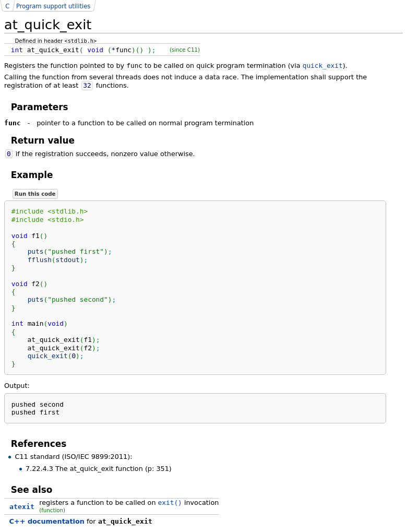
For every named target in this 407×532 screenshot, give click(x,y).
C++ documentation (47, 521)
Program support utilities (53, 6)
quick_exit (323, 66)
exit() (170, 503)
